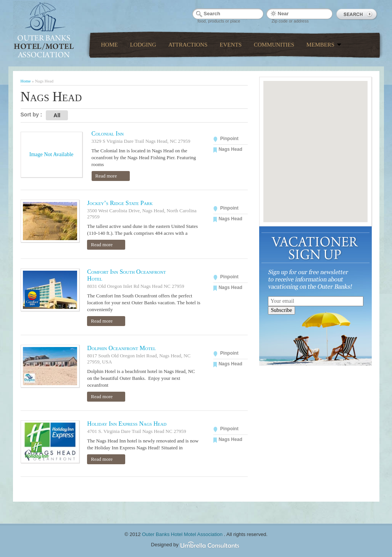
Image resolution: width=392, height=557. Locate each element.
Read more (106, 176)
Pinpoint (229, 139)
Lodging (143, 45)
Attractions (188, 45)
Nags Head (231, 149)
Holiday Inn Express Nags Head (127, 424)
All (57, 115)
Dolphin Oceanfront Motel (121, 348)
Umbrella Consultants (210, 545)
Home (110, 45)
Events (231, 45)
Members (324, 45)
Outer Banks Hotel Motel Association (183, 534)
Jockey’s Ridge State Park (120, 203)
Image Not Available (52, 154)
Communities (274, 45)
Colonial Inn (108, 133)
